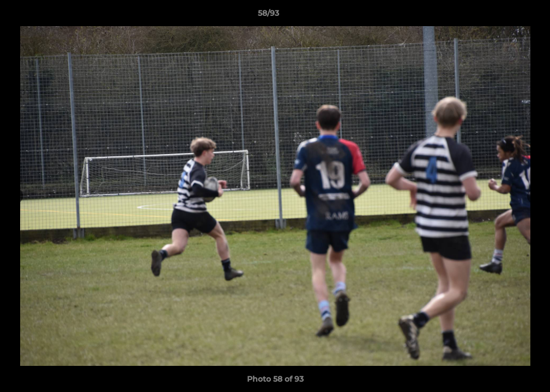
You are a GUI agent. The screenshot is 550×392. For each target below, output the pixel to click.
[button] (504, 16)
